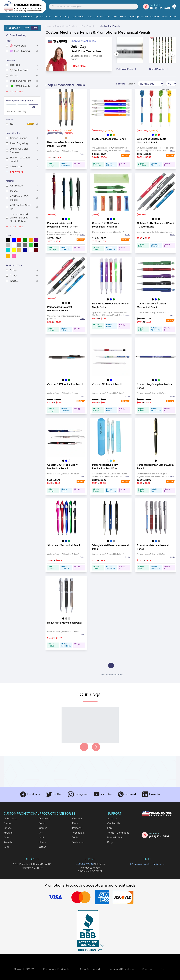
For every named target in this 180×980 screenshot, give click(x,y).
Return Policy (115, 837)
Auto (49, 17)
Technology (79, 833)
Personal (77, 828)
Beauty (174, 17)
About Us (112, 818)
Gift (41, 833)
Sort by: (131, 84)
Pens (165, 17)
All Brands (27, 17)
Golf (115, 17)
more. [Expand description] (82, 154)
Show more (14, 91)
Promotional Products (67, 26)
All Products (12, 17)
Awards (58, 17)
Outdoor (155, 17)
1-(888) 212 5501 (85, 864)
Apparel (39, 17)
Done (35, 28)
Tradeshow (78, 842)
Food (90, 17)
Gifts (108, 17)
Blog (110, 842)
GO (33, 107)
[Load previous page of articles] (84, 747)
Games (99, 17)
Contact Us (114, 823)
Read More (79, 66)
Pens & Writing (16, 35)
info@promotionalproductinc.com (148, 864)
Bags (67, 17)
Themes (8, 823)
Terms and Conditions (121, 969)
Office (144, 17)
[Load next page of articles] (96, 747)
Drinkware (78, 17)
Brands (8, 828)
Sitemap (147, 969)
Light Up (134, 17)
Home (123, 17)
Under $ (11, 111)
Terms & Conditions (118, 833)
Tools (75, 837)
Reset (27, 28)
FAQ (110, 828)
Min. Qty (22, 111)
